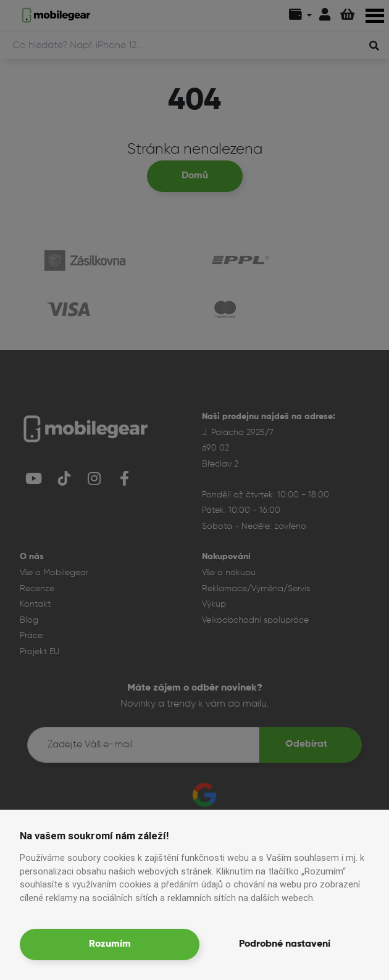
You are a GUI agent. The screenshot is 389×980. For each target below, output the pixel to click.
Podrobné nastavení (285, 944)
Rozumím (110, 944)
